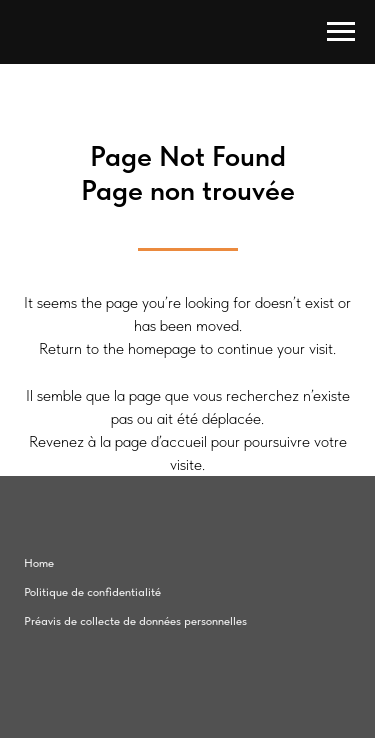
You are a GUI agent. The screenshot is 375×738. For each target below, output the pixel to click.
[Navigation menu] (341, 32)
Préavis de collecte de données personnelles (135, 621)
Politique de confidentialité (92, 592)
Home (39, 563)
